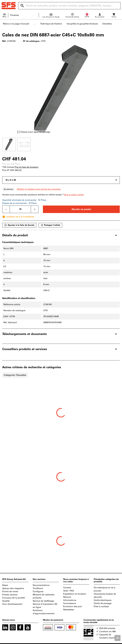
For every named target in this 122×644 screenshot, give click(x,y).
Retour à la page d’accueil (16, 24)
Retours (67, 597)
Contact (67, 588)
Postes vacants (10, 595)
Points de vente (10, 591)
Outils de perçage (103, 603)
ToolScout (38, 588)
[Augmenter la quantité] (35, 209)
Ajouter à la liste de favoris (19, 225)
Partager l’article (50, 225)
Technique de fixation (51, 24)
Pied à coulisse (101, 606)
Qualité (6, 601)
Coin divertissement (12, 604)
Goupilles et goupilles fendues (82, 24)
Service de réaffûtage (43, 601)
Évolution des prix (73, 606)
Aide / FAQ (69, 591)
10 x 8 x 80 (11, 180)
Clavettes (107, 24)
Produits (15, 15)
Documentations (41, 585)
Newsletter (69, 610)
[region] (61, 144)
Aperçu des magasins (13, 588)
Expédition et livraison (75, 594)
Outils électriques (103, 600)
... (35, 24)
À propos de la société (14, 598)
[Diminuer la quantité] (6, 209)
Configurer (38, 591)
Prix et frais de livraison (27, 167)
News (5, 585)
